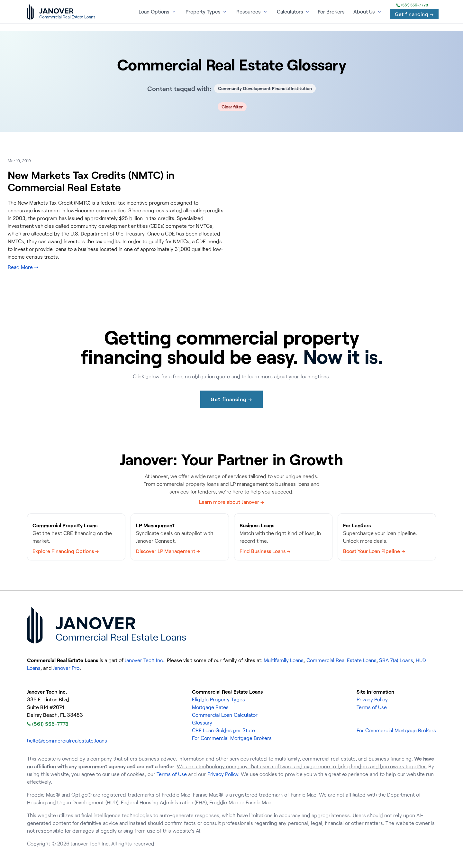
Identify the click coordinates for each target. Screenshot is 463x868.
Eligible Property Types (218, 699)
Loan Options (154, 12)
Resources (248, 12)
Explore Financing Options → (66, 551)
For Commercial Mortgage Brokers (232, 738)
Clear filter (232, 107)
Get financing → (414, 14)
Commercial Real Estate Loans (341, 660)
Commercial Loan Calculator (225, 715)
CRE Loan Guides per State (223, 730)
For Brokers (331, 12)
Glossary (202, 723)
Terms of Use (372, 707)
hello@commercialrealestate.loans (67, 741)
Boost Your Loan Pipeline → (374, 551)
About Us (364, 12)
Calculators (290, 12)
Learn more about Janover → (232, 502)
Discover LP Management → (168, 551)
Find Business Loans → (265, 551)
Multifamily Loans (284, 660)
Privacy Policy (372, 699)
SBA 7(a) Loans (396, 660)
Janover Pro (66, 668)
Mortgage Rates (210, 707)
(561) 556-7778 (412, 5)
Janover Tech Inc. (144, 660)
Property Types (203, 12)
